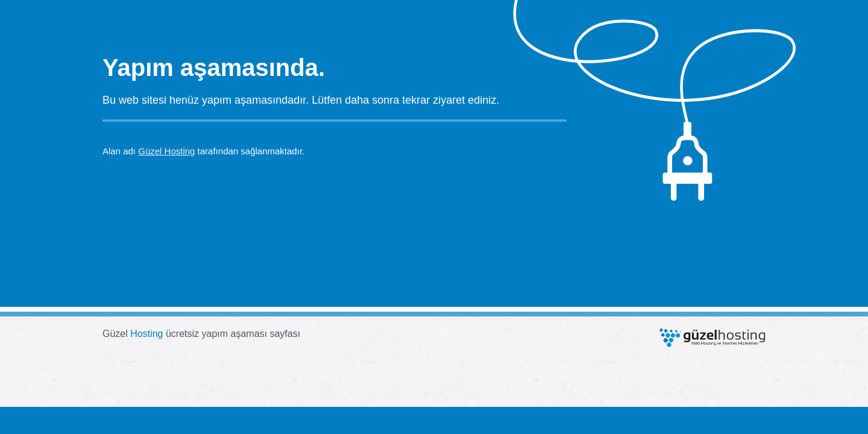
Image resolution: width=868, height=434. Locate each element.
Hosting (146, 334)
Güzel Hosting (166, 151)
